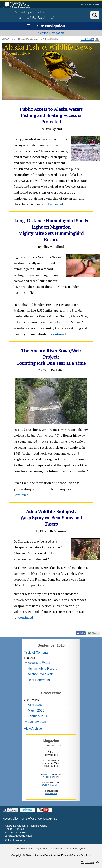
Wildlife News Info (51, 777)
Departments (57, 849)
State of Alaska (18, 5)
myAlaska (41, 849)
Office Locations (15, 840)
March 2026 (36, 710)
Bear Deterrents (39, 680)
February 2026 (38, 716)
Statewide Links (90, 5)
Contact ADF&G (48, 819)
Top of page (88, 862)
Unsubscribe (51, 793)
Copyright (17, 855)
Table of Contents (36, 653)
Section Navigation (51, 33)
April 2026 (35, 705)
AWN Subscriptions (51, 785)
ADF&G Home (9, 39)
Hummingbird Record (42, 669)
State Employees (76, 849)
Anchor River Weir (40, 674)
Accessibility (10, 819)
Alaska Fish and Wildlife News (50, 39)
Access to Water (39, 663)
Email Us (85, 855)
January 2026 (37, 722)
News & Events (26, 39)
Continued (55, 204)
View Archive (33, 729)
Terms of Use (28, 819)
